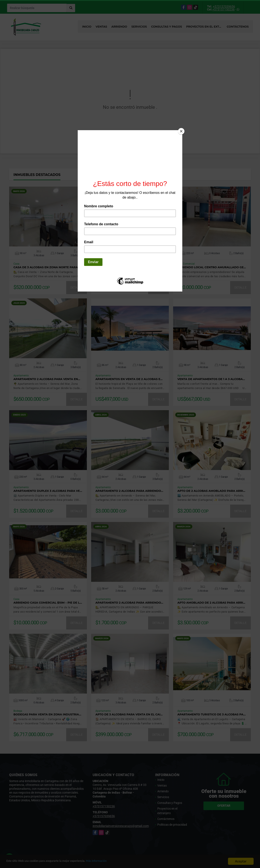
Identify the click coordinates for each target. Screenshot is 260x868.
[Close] (181, 131)
